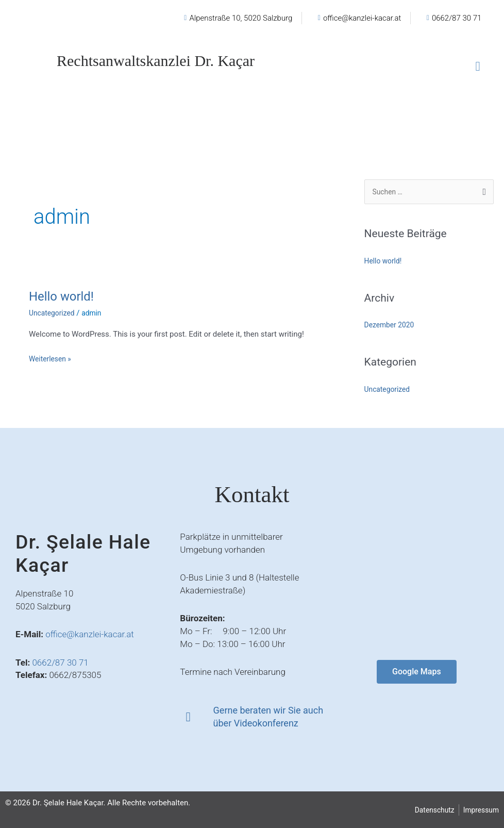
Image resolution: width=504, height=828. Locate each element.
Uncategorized (54, 313)
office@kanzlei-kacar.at (90, 634)
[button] (478, 67)
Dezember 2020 (391, 326)
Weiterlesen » (52, 358)
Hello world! (64, 296)
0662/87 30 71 (60, 663)
